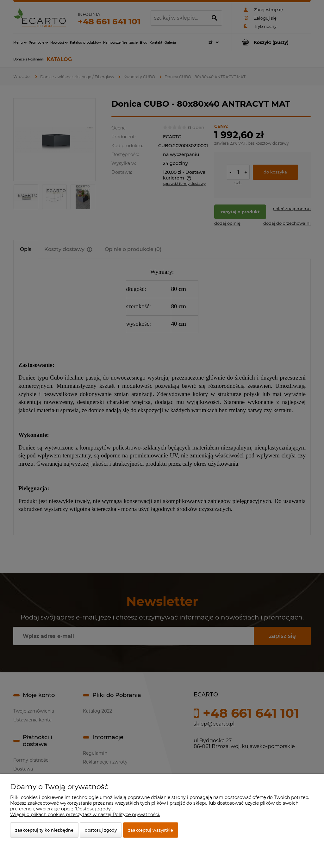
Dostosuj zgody (101, 830)
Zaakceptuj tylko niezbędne (44, 830)
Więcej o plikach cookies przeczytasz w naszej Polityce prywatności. (85, 815)
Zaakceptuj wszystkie (151, 830)
